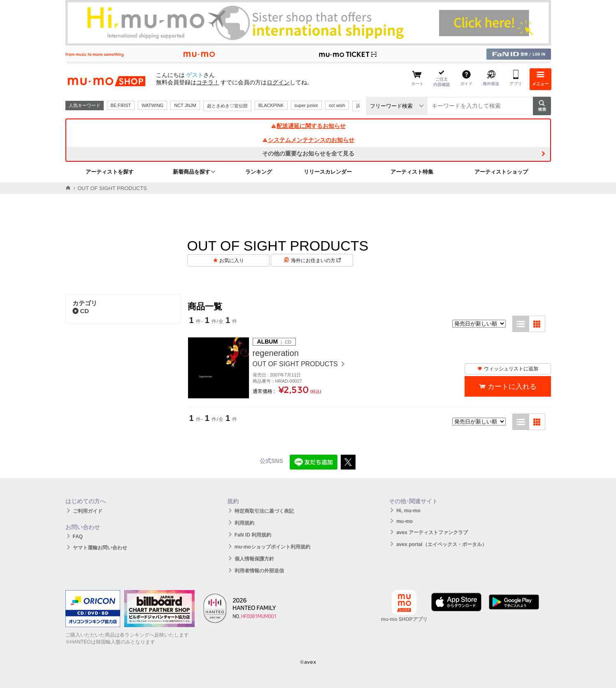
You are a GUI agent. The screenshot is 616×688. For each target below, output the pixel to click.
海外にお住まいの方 (316, 260)
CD (81, 311)
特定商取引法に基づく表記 (264, 511)
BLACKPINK (271, 105)
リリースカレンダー (328, 172)
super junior (306, 105)
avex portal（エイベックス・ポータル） (441, 544)
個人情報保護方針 (254, 559)
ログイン (278, 82)
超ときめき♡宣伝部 (227, 106)
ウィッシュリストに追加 (508, 369)
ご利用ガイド (88, 511)
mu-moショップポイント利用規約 (272, 547)
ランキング (259, 172)
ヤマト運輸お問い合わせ (100, 548)
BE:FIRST (121, 105)
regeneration (276, 353)
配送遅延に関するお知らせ (308, 126)
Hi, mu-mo (408, 511)
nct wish (337, 105)
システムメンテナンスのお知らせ (308, 140)
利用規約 (244, 523)
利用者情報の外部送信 (259, 571)
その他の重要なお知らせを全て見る (308, 153)
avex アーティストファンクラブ (432, 532)
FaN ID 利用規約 (253, 535)
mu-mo (404, 521)
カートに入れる (512, 387)
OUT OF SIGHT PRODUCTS (296, 364)
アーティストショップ (501, 172)
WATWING (152, 105)
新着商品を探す (192, 172)
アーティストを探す (110, 172)
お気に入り (232, 260)
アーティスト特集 (412, 172)
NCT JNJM (185, 105)
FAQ (78, 537)
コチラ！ (208, 82)
